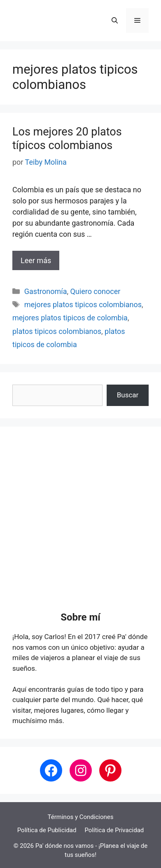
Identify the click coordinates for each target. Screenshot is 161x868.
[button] (115, 21)
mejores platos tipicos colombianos (83, 304)
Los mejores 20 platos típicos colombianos (67, 138)
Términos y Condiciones (81, 817)
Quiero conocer (95, 291)
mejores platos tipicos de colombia (70, 318)
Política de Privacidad (114, 830)
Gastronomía (46, 291)
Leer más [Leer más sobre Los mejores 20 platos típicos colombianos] (36, 260)
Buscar (128, 395)
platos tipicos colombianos (57, 331)
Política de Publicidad (47, 830)
